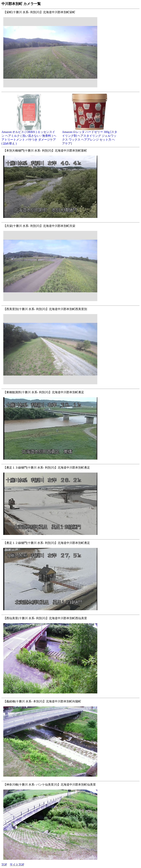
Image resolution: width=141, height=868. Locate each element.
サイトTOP (17, 864)
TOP (4, 864)
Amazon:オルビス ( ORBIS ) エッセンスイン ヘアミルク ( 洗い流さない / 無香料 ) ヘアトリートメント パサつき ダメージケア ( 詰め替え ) (29, 136)
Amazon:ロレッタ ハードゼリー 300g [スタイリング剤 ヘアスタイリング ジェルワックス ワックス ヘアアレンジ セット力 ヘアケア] (90, 136)
